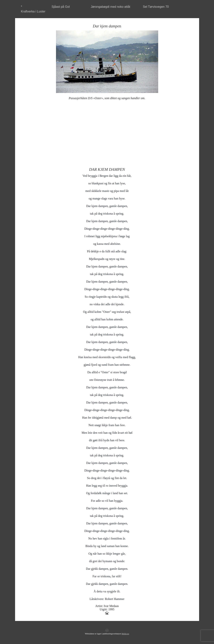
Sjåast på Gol (61, 7)
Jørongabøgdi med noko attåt (110, 7)
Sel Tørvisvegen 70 (156, 7)
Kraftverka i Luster (33, 11)
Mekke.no (125, 634)
